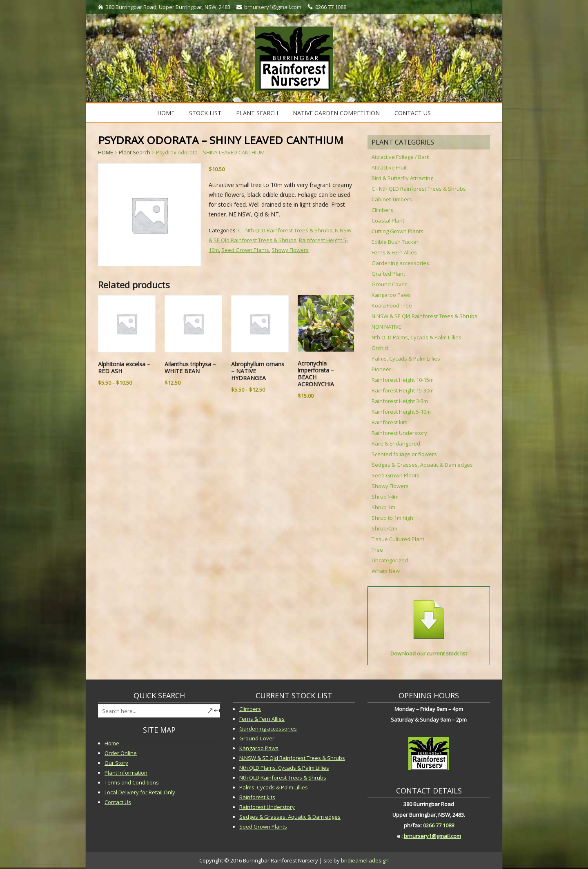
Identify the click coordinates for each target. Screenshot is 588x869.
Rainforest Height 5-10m (401, 412)
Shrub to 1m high (392, 518)
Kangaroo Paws (391, 295)
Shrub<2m (384, 528)
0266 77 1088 (439, 825)
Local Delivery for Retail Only (140, 792)
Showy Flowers (290, 250)
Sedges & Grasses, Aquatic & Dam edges (422, 465)
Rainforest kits (390, 422)
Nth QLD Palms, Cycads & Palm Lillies (416, 337)
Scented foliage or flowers (404, 454)
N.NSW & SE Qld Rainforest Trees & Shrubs (424, 316)
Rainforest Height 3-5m (400, 401)
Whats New (386, 571)
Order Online (121, 753)
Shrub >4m (385, 497)
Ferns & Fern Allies (394, 252)
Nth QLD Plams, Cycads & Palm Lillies (284, 768)
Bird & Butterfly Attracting (402, 178)
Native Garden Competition (336, 113)
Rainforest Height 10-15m (403, 380)
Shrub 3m (383, 507)
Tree (377, 550)
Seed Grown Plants (245, 250)
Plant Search (257, 113)
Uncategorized (390, 560)
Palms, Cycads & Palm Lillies (406, 359)
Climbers (382, 210)
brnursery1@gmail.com (432, 836)
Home (166, 113)
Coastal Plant (388, 221)
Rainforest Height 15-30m (403, 390)
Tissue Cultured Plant (398, 539)
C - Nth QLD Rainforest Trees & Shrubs (285, 230)
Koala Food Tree (392, 305)
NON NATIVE (386, 327)
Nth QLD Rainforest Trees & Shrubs (283, 778)
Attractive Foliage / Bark (401, 157)
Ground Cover (389, 284)
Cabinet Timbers (392, 199)
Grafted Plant (388, 274)
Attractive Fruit (389, 167)
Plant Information (126, 773)
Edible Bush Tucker (395, 242)
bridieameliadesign (365, 860)
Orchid (380, 348)
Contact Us (413, 113)
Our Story (116, 763)
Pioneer (381, 369)
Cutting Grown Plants (398, 231)
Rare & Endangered (396, 443)
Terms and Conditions (132, 782)
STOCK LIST (205, 113)
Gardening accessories (400, 263)
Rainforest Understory (399, 433)
